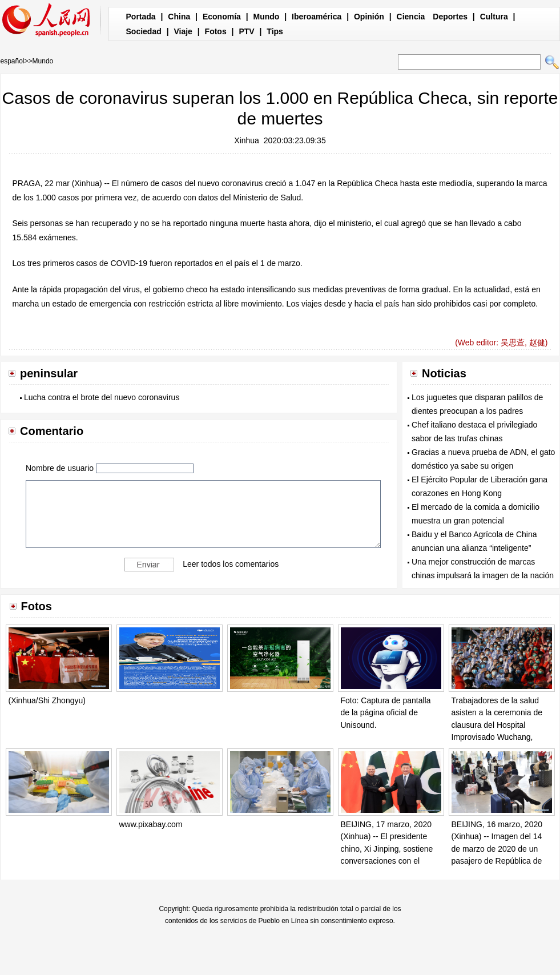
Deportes (450, 17)
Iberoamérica (317, 17)
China (179, 17)
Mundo (267, 17)
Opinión (369, 17)
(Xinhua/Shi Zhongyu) (47, 700)
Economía (222, 17)
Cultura (494, 17)
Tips (275, 31)
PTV (246, 31)
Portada (141, 17)
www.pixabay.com (151, 824)
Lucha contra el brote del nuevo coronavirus (102, 397)
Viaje (183, 31)
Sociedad (144, 31)
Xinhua (247, 140)
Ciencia (411, 17)
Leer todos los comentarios (231, 563)
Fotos (216, 31)
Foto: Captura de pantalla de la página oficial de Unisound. (386, 713)
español (13, 61)
